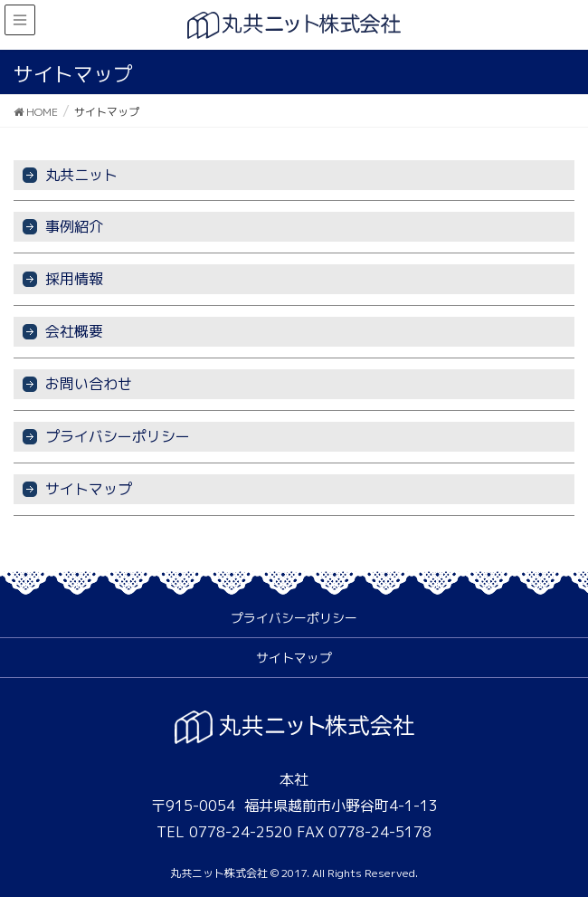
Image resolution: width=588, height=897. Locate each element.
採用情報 (74, 279)
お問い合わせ (89, 384)
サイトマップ (89, 489)
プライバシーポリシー (118, 436)
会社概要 (74, 331)
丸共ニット (81, 175)
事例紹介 (74, 226)
